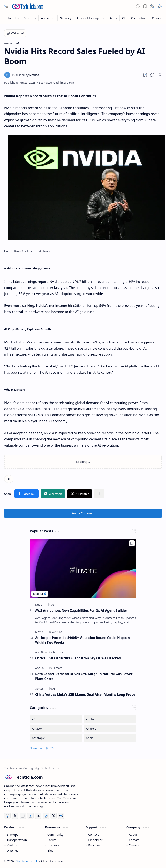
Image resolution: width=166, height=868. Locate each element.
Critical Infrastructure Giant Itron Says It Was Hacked (78, 658)
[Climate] (57, 668)
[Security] (66, 18)
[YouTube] (7, 816)
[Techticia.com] (28, 6)
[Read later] (145, 75)
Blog (51, 850)
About (133, 835)
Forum (52, 840)
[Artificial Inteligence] (91, 18)
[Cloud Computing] (135, 18)
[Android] (110, 729)
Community (55, 835)
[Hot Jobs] (13, 18)
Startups (13, 835)
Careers (134, 845)
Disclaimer (95, 840)
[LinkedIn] (30, 816)
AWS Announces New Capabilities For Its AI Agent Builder (81, 610)
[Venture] (57, 632)
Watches (13, 850)
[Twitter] (15, 816)
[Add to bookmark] (132, 543)
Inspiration (55, 845)
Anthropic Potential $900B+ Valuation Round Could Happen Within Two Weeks (82, 640)
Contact (93, 835)
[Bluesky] (53, 816)
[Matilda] (25, 75)
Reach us (94, 845)
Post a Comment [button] (83, 513)
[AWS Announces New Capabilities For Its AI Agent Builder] (83, 568)
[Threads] (38, 816)
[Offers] (156, 18)
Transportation (17, 840)
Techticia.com (27, 861)
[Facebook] (23, 816)
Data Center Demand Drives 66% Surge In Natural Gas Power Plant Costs (84, 676)
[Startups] (30, 18)
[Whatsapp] (61, 816)
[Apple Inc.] (48, 18)
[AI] (9, 479)
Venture (12, 845)
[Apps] (113, 18)
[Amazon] (56, 729)
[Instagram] (46, 816)
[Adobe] (110, 719)
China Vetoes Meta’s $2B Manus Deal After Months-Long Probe (85, 694)
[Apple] (110, 738)
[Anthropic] (56, 738)
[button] (6, 6)
